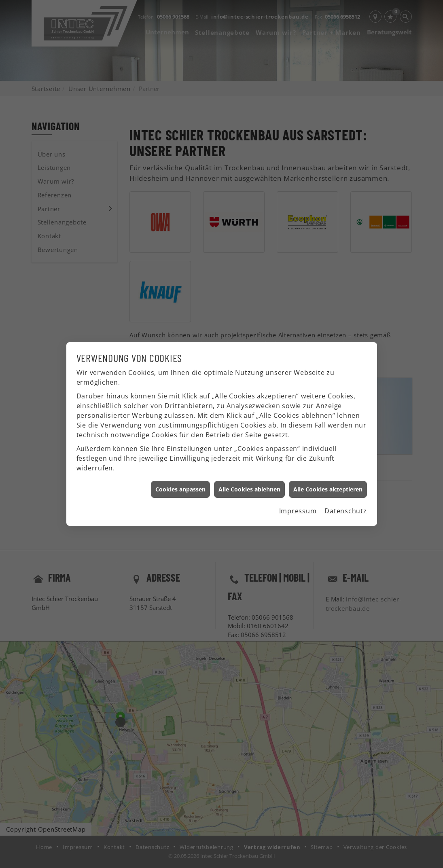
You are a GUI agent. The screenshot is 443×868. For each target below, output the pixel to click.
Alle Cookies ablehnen (249, 478)
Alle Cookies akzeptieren (328, 478)
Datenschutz (345, 500)
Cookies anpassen (180, 478)
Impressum (298, 500)
